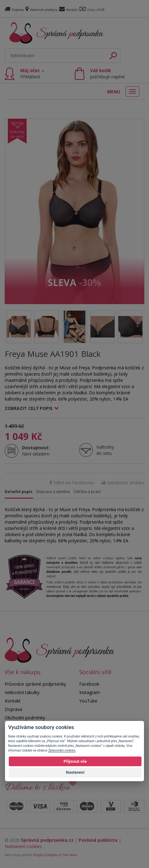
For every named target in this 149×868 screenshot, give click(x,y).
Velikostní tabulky (22, 692)
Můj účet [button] (32, 74)
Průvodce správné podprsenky (35, 684)
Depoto (52, 855)
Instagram (90, 692)
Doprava (14, 10)
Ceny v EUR (92, 10)
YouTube (88, 701)
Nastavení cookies (23, 846)
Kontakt (69, 10)
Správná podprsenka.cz (47, 840)
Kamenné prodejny (41, 10)
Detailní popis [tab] (19, 492)
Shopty (38, 855)
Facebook (89, 684)
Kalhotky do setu (105, 450)
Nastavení (75, 772)
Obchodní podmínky (25, 718)
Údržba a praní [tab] (87, 492)
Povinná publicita (98, 840)
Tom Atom (70, 855)
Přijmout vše (75, 761)
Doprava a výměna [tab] (53, 492)
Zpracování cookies (62, 750)
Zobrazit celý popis (29, 408)
